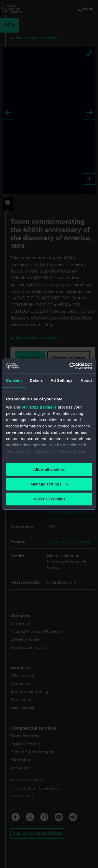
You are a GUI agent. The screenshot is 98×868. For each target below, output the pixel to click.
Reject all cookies (49, 499)
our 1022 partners (39, 407)
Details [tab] (36, 380)
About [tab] (86, 380)
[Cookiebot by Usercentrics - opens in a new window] (70, 366)
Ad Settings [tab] (62, 380)
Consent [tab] (14, 380)
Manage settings (49, 484)
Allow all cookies (49, 469)
